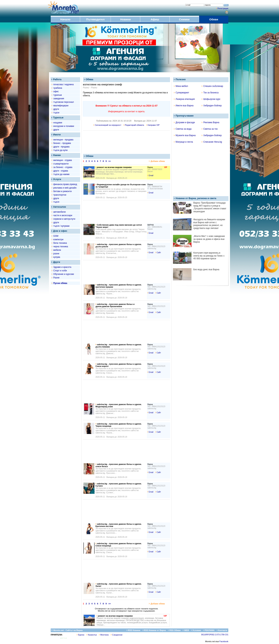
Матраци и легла (183, 142)
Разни (56, 278)
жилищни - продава (63, 140)
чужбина (58, 88)
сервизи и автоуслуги (64, 219)
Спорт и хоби (60, 271)
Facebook (224, 641)
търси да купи (60, 150)
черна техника (61, 247)
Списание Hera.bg (212, 142)
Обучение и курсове (64, 274)
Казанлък (92, 635)
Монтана (104, 635)
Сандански (117, 635)
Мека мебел (181, 86)
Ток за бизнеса (210, 93)
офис (56, 91)
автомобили (59, 212)
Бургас (81, 635)
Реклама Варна (210, 122)
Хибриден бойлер (212, 106)
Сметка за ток (210, 129)
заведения (59, 99)
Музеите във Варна (185, 135)
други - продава (61, 147)
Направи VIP (153, 125)
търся (56, 202)
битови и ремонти (62, 191)
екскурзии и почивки (64, 126)
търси (56, 113)
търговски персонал (64, 102)
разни (56, 254)
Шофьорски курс (211, 99)
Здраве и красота (62, 267)
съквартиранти (61, 164)
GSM (56, 236)
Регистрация (223, 8)
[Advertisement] (126, 142)
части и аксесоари (63, 215)
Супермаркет (181, 93)
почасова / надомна (63, 84)
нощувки (58, 123)
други (56, 109)
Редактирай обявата (134, 125)
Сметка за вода (183, 129)
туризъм (58, 95)
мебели (57, 250)
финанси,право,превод (65, 184)
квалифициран (61, 106)
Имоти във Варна (184, 106)
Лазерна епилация (184, 99)
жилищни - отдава (63, 160)
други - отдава (61, 171)
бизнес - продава (62, 143)
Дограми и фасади (184, 122)
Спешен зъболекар (212, 86)
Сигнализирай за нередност (107, 125)
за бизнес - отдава (63, 167)
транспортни (60, 195)
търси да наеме (61, 174)
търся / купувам (61, 226)
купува (57, 257)
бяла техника (60, 243)
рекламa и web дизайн (65, 188)
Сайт (158, 253)
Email (150, 175)
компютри (58, 239)
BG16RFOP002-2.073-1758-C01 (215, 635)
